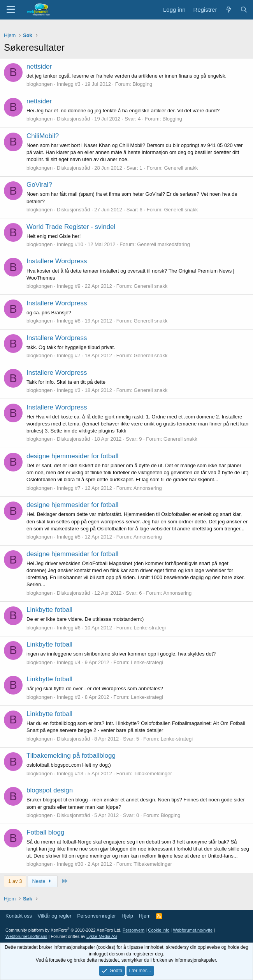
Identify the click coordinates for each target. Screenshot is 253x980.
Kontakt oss (19, 916)
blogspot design (50, 790)
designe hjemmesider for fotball (72, 456)
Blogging (143, 84)
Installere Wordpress (57, 261)
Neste (42, 881)
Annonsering (148, 488)
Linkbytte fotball (49, 610)
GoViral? (39, 185)
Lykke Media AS (102, 936)
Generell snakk (181, 168)
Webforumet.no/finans (26, 936)
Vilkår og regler (54, 916)
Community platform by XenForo (63, 930)
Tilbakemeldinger (153, 774)
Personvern (134, 930)
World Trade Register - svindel (71, 227)
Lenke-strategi (149, 628)
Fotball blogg (45, 832)
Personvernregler (97, 916)
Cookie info (159, 930)
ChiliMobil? (43, 136)
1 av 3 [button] (15, 881)
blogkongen (40, 84)
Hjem (144, 916)
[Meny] (11, 10)
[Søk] (244, 10)
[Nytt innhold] (228, 10)
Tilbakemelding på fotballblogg (71, 756)
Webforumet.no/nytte (193, 930)
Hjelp (127, 916)
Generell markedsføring (163, 244)
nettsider (39, 66)
